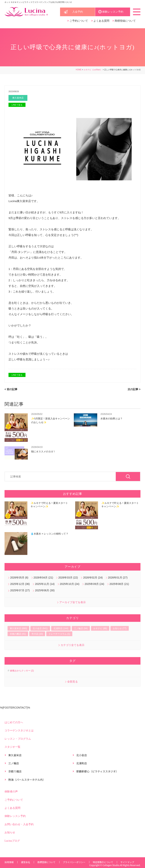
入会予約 (78, 12)
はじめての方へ (14, 723)
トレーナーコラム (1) (59, 634)
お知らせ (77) (120, 629)
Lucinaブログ (12, 841)
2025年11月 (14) (45, 584)
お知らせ (10, 833)
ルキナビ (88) (100, 629)
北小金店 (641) (40, 629)
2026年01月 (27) (118, 578)
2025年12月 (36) (20, 584)
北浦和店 (82, 763)
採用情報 (9, 862)
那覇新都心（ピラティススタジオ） (97, 772)
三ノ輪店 (14, 763)
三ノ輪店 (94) (81, 629)
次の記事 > (134, 389)
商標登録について (125, 21)
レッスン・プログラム (18, 739)
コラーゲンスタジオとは (19, 731)
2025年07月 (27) (20, 591)
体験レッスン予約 (113, 12)
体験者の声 (11, 792)
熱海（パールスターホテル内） (27, 780)
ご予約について (79, 21)
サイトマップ (129, 862)
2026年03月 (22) (68, 578)
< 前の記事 (11, 389)
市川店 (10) (37, 634)
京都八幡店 (15, 772)
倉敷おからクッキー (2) (22, 671)
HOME (79, 70)
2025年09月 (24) (94, 584)
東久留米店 (18, 98)
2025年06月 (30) (45, 591)
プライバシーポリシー (75, 862)
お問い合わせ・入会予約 (19, 825)
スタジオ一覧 (12, 747)
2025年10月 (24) (70, 584)
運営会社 (26, 862)
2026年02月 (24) (93, 578)
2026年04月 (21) (43, 578)
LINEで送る (17, 105)
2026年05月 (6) (19, 578)
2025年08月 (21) (119, 584)
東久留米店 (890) (18, 629)
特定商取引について (104, 862)
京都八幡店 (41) (18, 634)
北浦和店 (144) (61, 629)
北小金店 (82, 755)
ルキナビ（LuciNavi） (93, 70)
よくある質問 (101, 21)
